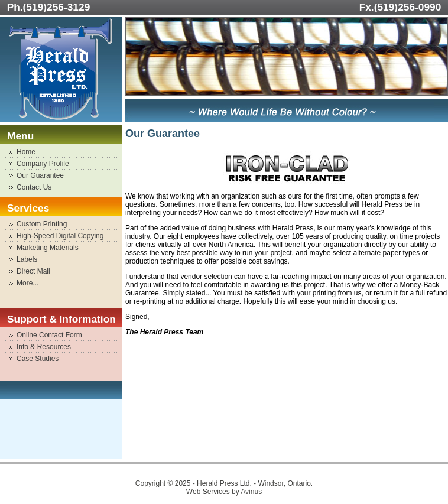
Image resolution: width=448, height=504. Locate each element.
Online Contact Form (49, 335)
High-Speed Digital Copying (60, 236)
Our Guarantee (40, 175)
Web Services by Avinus (224, 492)
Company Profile (43, 164)
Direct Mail (33, 271)
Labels (27, 259)
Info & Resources (44, 347)
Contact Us (34, 187)
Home (26, 152)
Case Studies (38, 359)
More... (27, 283)
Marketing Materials (48, 248)
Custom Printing (42, 224)
